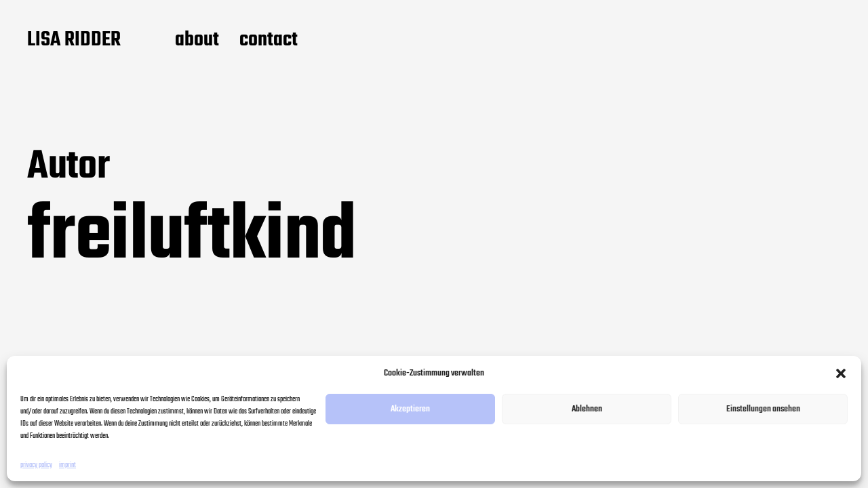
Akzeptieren (410, 409)
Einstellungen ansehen (763, 409)
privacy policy (36, 465)
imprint (67, 465)
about (197, 41)
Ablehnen (587, 409)
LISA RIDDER (74, 41)
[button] (841, 373)
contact (269, 41)
